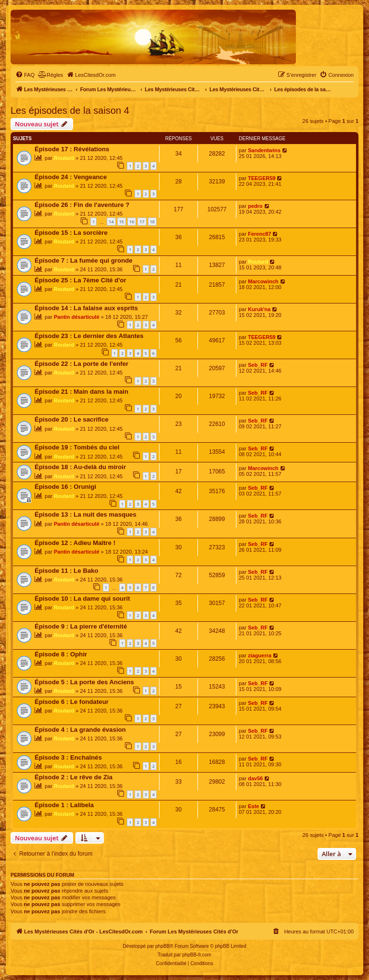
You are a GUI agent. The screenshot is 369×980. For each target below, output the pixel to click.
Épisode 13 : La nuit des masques (86, 514)
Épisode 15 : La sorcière (71, 233)
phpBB (162, 946)
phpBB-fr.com (197, 955)
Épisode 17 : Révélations (72, 149)
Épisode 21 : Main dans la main (81, 392)
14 (111, 222)
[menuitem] (25, 75)
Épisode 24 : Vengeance (71, 177)
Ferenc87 (259, 234)
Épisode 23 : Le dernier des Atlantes (89, 336)
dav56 (255, 778)
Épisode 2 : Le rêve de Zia (74, 777)
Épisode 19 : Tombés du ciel (77, 447)
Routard (64, 158)
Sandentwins (264, 150)
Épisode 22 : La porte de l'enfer (81, 364)
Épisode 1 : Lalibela (64, 805)
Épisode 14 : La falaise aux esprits (86, 308)
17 (142, 222)
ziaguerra (260, 655)
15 (122, 222)
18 (152, 222)
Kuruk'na (259, 309)
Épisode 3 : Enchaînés (68, 757)
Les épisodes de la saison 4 (70, 110)
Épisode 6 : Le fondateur (72, 702)
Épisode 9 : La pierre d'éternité (81, 626)
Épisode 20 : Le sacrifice (72, 419)
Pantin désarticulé (77, 317)
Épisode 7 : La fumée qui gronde (84, 260)
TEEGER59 (262, 178)
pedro (255, 206)
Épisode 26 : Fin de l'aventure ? (82, 205)
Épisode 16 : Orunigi (65, 487)
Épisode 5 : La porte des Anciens (84, 682)
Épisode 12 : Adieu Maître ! (75, 543)
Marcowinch (263, 281)
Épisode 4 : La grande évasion (80, 730)
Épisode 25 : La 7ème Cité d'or (80, 280)
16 (132, 222)
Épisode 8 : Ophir (61, 654)
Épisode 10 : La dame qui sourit (82, 599)
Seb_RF (258, 365)
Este (253, 806)
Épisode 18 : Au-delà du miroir (80, 467)
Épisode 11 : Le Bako (67, 571)
